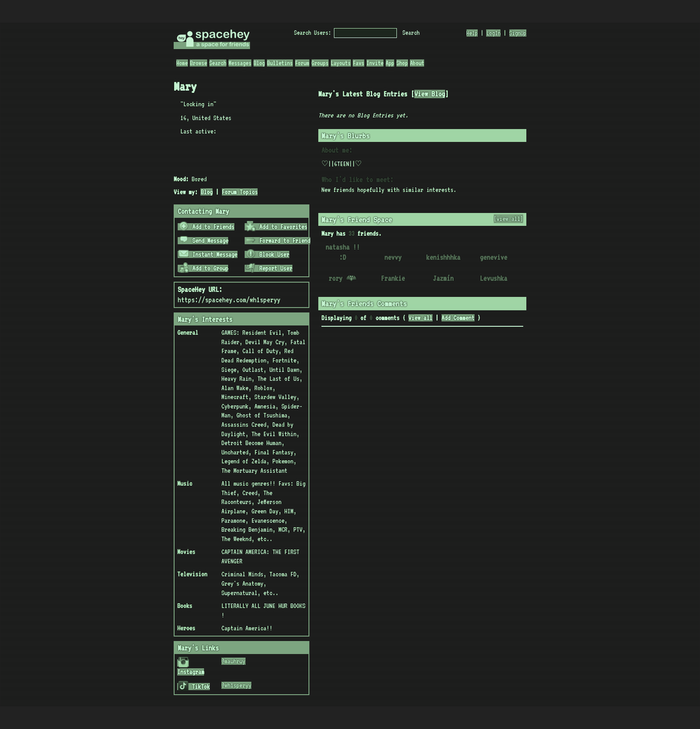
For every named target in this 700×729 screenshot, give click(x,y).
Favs (358, 63)
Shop (402, 63)
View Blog (430, 94)
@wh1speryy (236, 685)
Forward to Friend (278, 241)
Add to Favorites (277, 227)
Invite (375, 63)
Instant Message (208, 254)
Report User (269, 268)
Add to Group (204, 268)
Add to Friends (206, 227)
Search (411, 33)
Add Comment (458, 318)
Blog (259, 63)
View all (421, 318)
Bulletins (280, 63)
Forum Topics (240, 192)
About (417, 63)
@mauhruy (233, 661)
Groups (320, 63)
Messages (240, 63)
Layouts (341, 63)
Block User (267, 254)
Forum (302, 63)
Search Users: (313, 33)
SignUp (518, 33)
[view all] (509, 219)
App (390, 63)
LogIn (493, 33)
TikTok (194, 687)
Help (472, 33)
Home (182, 63)
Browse (198, 63)
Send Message (204, 241)
